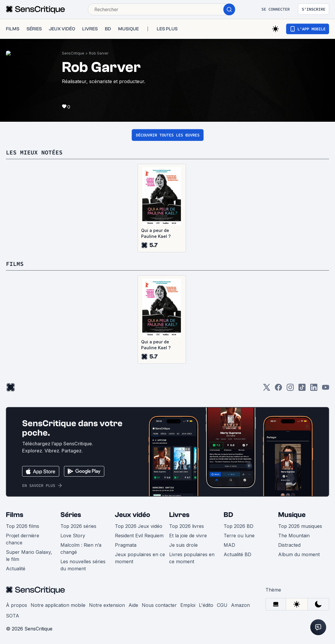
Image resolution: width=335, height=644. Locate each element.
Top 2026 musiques (300, 526)
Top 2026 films (23, 526)
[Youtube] (326, 389)
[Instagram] (290, 389)
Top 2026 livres (187, 526)
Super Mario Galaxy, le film (29, 556)
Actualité (16, 569)
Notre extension (107, 605)
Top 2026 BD (239, 526)
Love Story (73, 536)
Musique (292, 515)
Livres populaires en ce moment (192, 558)
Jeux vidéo (133, 515)
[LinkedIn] (314, 389)
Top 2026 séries (78, 526)
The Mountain (294, 536)
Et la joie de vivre (188, 536)
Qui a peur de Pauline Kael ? (156, 233)
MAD (229, 545)
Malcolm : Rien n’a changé (81, 549)
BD (228, 515)
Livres (179, 515)
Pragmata (126, 545)
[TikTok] (302, 389)
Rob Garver (99, 53)
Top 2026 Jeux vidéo (139, 526)
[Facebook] (278, 389)
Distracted (289, 545)
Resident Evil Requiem (139, 536)
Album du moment (299, 554)
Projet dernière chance (23, 539)
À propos (16, 605)
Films (15, 515)
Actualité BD (237, 554)
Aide (133, 605)
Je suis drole (183, 545)
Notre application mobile (58, 605)
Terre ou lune (239, 536)
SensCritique (73, 53)
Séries (71, 515)
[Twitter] (267, 389)
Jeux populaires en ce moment (140, 558)
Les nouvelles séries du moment (83, 565)
